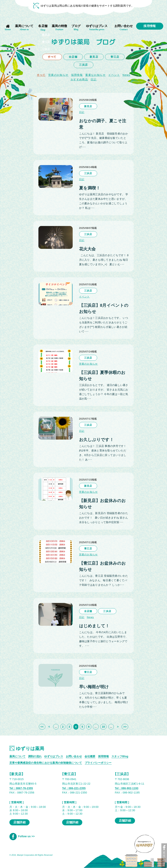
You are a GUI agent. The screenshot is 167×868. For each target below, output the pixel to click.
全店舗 (73, 57)
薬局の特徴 (59, 28)
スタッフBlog (120, 756)
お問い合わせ (124, 28)
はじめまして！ (94, 626)
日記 (93, 79)
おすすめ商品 (79, 79)
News (90, 617)
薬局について (24, 28)
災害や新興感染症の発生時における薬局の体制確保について (46, 763)
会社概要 (90, 756)
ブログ (76, 28)
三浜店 (83, 65)
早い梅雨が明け (94, 687)
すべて (52, 57)
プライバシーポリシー (98, 763)
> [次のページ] (118, 727)
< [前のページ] (49, 727)
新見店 (94, 57)
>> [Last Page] (125, 727)
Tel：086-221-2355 (74, 788)
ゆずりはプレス (97, 28)
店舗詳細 (19, 822)
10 (103, 727)
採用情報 (150, 26)
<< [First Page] (42, 727)
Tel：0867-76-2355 (21, 788)
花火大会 (87, 249)
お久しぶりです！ (96, 440)
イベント (114, 75)
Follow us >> (22, 836)
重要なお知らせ (95, 75)
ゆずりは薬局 (27, 748)
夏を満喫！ (90, 188)
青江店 (115, 57)
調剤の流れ (35, 756)
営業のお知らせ (58, 75)
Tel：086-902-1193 (127, 788)
